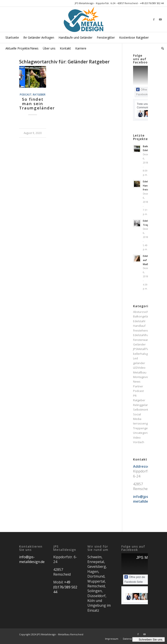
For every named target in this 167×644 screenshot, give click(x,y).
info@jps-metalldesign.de (32, 559)
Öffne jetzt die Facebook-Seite (135, 579)
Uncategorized (143, 433)
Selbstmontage (143, 410)
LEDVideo (139, 368)
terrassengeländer (146, 423)
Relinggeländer (143, 405)
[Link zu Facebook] (154, 19)
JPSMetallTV (141, 349)
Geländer (139, 344)
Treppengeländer (145, 428)
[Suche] (161, 48)
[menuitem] (12, 38)
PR (135, 396)
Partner (138, 386)
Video (137, 438)
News (137, 381)
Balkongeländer (144, 316)
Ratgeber (39, 94)
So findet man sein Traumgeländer (37, 104)
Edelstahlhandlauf (145, 335)
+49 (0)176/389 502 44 (152, 3)
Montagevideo (143, 377)
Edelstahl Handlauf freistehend (141, 326)
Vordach (139, 442)
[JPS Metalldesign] (83, 19)
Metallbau (140, 372)
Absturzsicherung (145, 312)
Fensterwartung (144, 340)
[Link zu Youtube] (160, 19)
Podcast (26, 94)
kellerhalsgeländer (146, 354)
